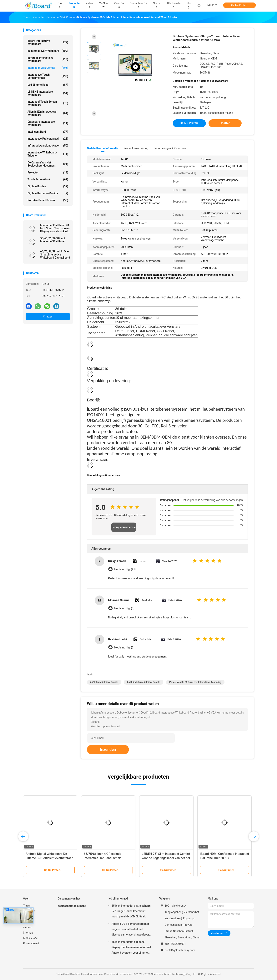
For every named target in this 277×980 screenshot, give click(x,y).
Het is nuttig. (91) (125, 569)
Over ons (28, 922)
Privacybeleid (31, 943)
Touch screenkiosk (48, 179)
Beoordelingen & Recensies (170, 148)
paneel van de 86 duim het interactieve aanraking (195, 682)
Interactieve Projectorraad (48, 139)
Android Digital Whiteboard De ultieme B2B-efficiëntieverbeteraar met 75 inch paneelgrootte (49, 858)
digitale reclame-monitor (48, 193)
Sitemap (28, 933)
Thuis (26, 906)
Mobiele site (30, 938)
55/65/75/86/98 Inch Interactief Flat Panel (53, 240)
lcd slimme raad (48, 85)
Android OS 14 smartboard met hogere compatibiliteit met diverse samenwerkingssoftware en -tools (131, 930)
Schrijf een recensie (124, 527)
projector (48, 173)
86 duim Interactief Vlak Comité (144, 682)
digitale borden (48, 186)
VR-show (28, 916)
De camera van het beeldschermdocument (48, 164)
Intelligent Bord (48, 132)
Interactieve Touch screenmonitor (48, 76)
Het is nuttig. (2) (124, 648)
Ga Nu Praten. (239, 5)
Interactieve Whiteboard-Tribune (48, 154)
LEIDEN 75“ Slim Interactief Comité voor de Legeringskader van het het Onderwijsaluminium (166, 858)
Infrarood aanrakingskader (48, 146)
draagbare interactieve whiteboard (48, 123)
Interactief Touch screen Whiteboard (48, 103)
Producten (29, 911)
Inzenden (108, 750)
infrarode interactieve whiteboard (48, 59)
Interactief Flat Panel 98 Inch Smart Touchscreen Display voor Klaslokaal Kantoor (55, 228)
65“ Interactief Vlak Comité (104, 682)
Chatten (48, 317)
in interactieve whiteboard (48, 51)
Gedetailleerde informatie (103, 148)
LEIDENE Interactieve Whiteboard (48, 93)
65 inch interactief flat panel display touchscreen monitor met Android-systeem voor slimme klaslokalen (131, 948)
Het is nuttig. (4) (124, 609)
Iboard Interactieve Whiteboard (48, 42)
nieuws (27, 927)
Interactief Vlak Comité (48, 68)
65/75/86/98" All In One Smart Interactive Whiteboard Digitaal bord (55, 255)
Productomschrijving (136, 148)
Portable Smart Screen (48, 200)
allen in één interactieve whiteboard (48, 113)
